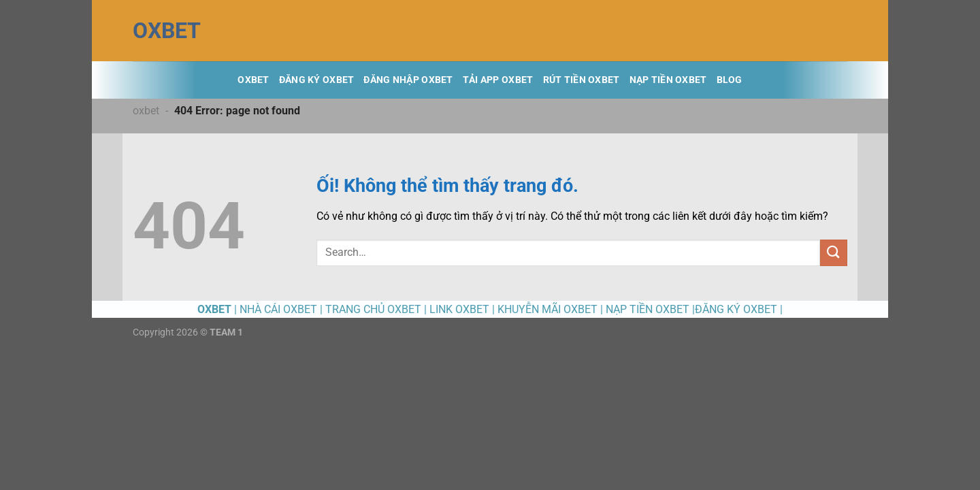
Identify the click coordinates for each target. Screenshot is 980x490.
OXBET (167, 31)
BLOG (730, 80)
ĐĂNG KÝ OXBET (317, 80)
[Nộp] (834, 253)
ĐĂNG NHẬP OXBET (408, 80)
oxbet (146, 111)
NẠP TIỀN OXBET (668, 80)
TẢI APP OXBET (498, 80)
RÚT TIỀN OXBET (582, 80)
